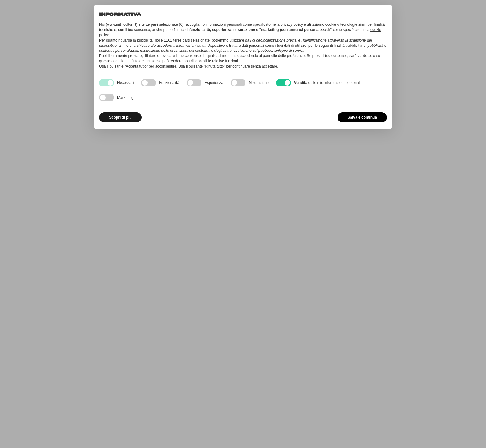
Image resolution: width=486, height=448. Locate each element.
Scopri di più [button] (120, 117)
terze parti (181, 40)
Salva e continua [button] (362, 117)
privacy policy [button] (292, 24)
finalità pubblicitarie (350, 46)
